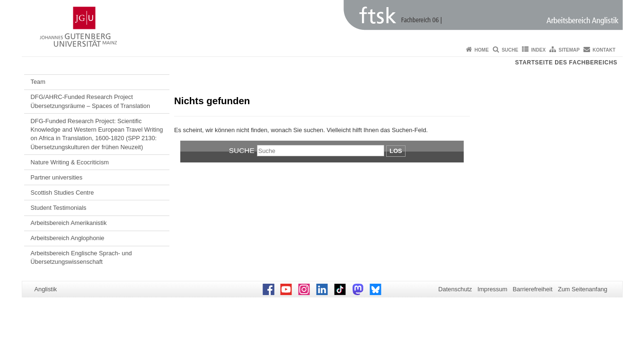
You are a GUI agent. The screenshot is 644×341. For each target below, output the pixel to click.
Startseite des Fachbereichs (566, 63)
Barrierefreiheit (533, 289)
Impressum (492, 289)
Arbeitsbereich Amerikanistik (69, 223)
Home (482, 50)
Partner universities (57, 177)
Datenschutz (455, 289)
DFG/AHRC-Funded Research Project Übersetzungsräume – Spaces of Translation (91, 101)
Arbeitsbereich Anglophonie (68, 238)
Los (396, 151)
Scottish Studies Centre (62, 193)
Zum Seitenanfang (583, 289)
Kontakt (604, 50)
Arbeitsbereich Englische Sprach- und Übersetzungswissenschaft (81, 257)
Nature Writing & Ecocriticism (70, 162)
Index (539, 50)
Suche (510, 50)
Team (38, 82)
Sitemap (569, 50)
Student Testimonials (59, 208)
